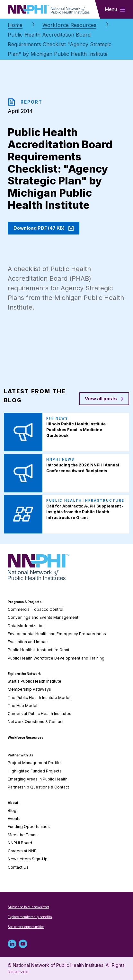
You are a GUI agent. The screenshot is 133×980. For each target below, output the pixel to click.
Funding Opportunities (29, 827)
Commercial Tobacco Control (35, 609)
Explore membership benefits (30, 917)
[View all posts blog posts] (104, 399)
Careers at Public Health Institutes (40, 714)
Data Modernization (26, 626)
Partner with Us (20, 755)
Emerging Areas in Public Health (38, 779)
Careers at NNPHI (24, 851)
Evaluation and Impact (28, 642)
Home (15, 25)
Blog (12, 810)
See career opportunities (26, 927)
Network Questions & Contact (36, 722)
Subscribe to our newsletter (28, 907)
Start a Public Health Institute (35, 681)
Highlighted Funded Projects (35, 771)
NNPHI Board (20, 843)
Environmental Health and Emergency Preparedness (57, 634)
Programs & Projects (25, 602)
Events (14, 818)
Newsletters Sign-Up (28, 859)
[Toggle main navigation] (115, 9)
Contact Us (18, 867)
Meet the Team (22, 835)
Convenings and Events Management (43, 617)
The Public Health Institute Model (39, 698)
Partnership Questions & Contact (38, 787)
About (13, 803)
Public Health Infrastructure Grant (39, 650)
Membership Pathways (29, 689)
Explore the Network (24, 674)
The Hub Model (22, 706)
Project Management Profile (34, 763)
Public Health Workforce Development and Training (56, 658)
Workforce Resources (69, 25)
